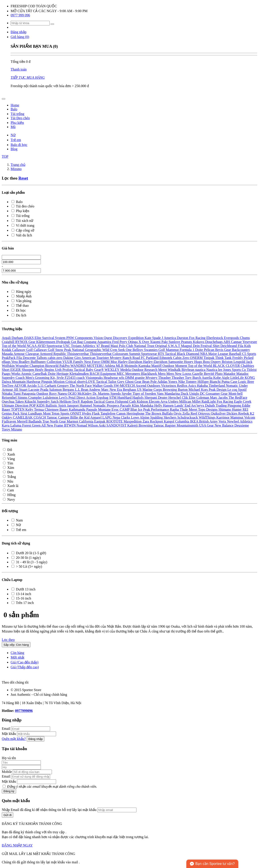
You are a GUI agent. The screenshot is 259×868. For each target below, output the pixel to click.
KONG (250, 378)
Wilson (93, 425)
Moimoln (131, 366)
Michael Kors (199, 390)
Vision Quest (103, 338)
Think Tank (224, 358)
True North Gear (55, 421)
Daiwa (7, 382)
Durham (18, 338)
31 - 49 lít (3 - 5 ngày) (29, 562)
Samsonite (176, 362)
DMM (130, 378)
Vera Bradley (21, 362)
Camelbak (40, 374)
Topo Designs (208, 409)
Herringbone (136, 413)
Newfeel (233, 421)
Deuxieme (242, 425)
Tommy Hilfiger (198, 382)
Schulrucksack (188, 417)
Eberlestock (215, 338)
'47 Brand (103, 346)
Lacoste (34, 390)
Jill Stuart (21, 390)
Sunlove (175, 342)
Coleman (203, 398)
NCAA (32, 346)
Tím (8, 463)
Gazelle (198, 374)
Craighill (9, 342)
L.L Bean (82, 390)
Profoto (68, 370)
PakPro (65, 366)
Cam (8, 490)
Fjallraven (9, 421)
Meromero (133, 374)
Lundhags (36, 413)
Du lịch (19, 315)
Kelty (30, 409)
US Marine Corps (150, 390)
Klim (136, 405)
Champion (37, 366)
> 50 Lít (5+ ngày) (27, 566)
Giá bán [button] (8, 248)
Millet (197, 401)
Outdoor (43, 394)
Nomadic (100, 405)
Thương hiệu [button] (12, 329)
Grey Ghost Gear (130, 382)
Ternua (39, 409)
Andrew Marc (99, 390)
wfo (122, 378)
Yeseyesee (250, 342)
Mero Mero (166, 374)
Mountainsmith (188, 425)
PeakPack (9, 358)
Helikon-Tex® (70, 401)
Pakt (165, 342)
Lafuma (16, 425)
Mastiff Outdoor (163, 366)
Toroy (6, 429)
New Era (116, 390)
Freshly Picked (243, 358)
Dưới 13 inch (24, 589)
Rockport (157, 421)
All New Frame (53, 425)
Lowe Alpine (141, 417)
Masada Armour (14, 354)
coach (81, 378)
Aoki (102, 425)
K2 (252, 413)
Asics (193, 386)
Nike (182, 382)
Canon (121, 413)
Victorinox (169, 386)
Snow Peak (64, 350)
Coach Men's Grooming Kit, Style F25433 (46, 378)
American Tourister (96, 358)
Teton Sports (61, 413)
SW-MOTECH (125, 386)
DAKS (29, 338)
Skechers (170, 417)
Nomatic (232, 386)
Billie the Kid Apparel (86, 417)
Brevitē (209, 374)
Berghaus (130, 390)
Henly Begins (45, 370)
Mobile (7, 772)
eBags (7, 362)
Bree (251, 382)
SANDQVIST (117, 425)
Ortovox (204, 413)
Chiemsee (52, 409)
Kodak (7, 350)
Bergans (69, 390)
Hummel (86, 405)
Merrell (23, 421)
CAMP (125, 409)
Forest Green (32, 425)
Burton (183, 390)
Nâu (8, 481)
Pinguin (47, 382)
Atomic (27, 374)
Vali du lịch (22, 235)
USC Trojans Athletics (79, 346)
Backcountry (241, 350)
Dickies (232, 413)
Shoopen (28, 370)
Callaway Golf (23, 350)
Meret (193, 409)
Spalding (157, 417)
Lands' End (183, 405)
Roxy (53, 394)
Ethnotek (166, 358)
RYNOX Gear (26, 342)
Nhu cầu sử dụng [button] (15, 282)
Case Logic (239, 382)
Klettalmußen (80, 374)
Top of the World (14, 346)
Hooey (189, 362)
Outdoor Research (145, 370)
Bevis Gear (223, 350)
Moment (181, 366)
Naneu (63, 394)
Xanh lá (11, 486)
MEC (121, 374)
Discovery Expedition (129, 338)
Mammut (173, 350)
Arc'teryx (198, 405)
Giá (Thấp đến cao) (25, 667)
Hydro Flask (91, 413)
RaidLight (209, 401)
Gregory (63, 386)
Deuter (163, 398)
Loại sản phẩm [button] (13, 193)
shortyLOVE (86, 382)
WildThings (208, 417)
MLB (120, 366)
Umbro (174, 401)
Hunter (237, 409)
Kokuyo (199, 342)
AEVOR (21, 386)
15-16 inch (21, 598)
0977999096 (24, 711)
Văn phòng (21, 301)
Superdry (9, 378)
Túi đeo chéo (23, 206)
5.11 (41, 386)
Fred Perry (120, 342)
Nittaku (8, 394)
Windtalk (175, 370)
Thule (184, 409)
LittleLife (237, 378)
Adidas (163, 382)
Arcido (32, 386)
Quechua (9, 401)
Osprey (216, 362)
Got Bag (77, 342)
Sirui (24, 413)
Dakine (69, 358)
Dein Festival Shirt (207, 346)
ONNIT (76, 413)
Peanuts (187, 342)
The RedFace (238, 398)
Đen (8, 472)
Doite (200, 350)
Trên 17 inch (23, 603)
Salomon (56, 390)
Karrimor (223, 417)
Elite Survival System (51, 338)
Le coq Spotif (237, 390)
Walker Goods (103, 386)
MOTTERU (96, 366)
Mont (47, 413)
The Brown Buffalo (159, 413)
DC (203, 394)
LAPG (108, 417)
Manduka (147, 405)
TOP (5, 156)
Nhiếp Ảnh (22, 296)
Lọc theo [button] (8, 640)
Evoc (116, 409)
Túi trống (17, 114)
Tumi (17, 394)
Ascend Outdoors (148, 386)
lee (221, 370)
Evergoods (232, 338)
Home (15, 105)
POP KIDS (37, 405)
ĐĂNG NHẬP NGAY (17, 845)
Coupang (90, 342)
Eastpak (100, 421)
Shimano (225, 409)
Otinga (133, 342)
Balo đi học (19, 145)
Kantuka (145, 366)
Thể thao (20, 306)
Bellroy (138, 350)
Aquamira (105, 342)
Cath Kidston (139, 401)
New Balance (225, 425)
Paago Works (11, 374)
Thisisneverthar (78, 354)
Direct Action (86, 398)
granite (140, 378)
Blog (14, 149)
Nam (17, 520)
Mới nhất (17, 657)
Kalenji (133, 425)
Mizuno (16, 169)
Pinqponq (235, 405)
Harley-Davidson (130, 362)
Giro (78, 358)
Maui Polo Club (122, 346)
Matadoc (242, 374)
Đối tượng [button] (10, 511)
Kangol (169, 421)
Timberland (217, 386)
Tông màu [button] (9, 440)
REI (246, 409)
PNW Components (80, 338)
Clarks (126, 417)
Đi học (19, 310)
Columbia (182, 421)
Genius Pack (11, 413)
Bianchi (216, 382)
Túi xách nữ (22, 221)
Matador (230, 374)
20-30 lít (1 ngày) (26, 558)
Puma (226, 382)
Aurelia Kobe (212, 378)
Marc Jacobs (219, 398)
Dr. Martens (102, 394)
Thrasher (165, 378)
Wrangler (23, 366)
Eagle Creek (243, 401)
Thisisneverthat (101, 354)
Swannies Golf (155, 350)
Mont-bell (236, 394)
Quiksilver (219, 413)
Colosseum (121, 354)
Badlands (35, 421)
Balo (14, 109)
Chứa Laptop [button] (12, 580)
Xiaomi (156, 342)
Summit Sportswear (143, 354)
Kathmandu (78, 409)
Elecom (155, 401)
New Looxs (183, 374)
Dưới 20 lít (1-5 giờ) (29, 553)
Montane (105, 409)
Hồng (9, 495)
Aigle (226, 378)
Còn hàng (17, 653)
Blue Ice (137, 409)
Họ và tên (9, 758)
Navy (9, 499)
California (87, 421)
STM (113, 398)
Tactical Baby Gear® (89, 370)
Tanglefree (108, 413)
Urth (59, 370)
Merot (163, 370)
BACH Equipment (103, 374)
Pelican (209, 350)
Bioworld (52, 366)
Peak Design (218, 390)
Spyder (127, 394)
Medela (126, 370)
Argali (7, 338)
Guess (110, 401)
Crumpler (35, 398)
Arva (164, 401)
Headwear (111, 378)
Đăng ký (9, 791)
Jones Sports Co (235, 370)
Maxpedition (133, 421)
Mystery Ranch (121, 358)
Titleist (252, 370)
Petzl (72, 398)
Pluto (219, 374)
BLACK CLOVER (227, 366)
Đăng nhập (36, 739)
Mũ (13, 127)
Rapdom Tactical (93, 401)
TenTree (8, 386)
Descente (30, 358)
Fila (20, 358)
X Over (144, 342)
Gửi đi (8, 815)
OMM (106, 362)
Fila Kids (244, 346)
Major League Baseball (225, 354)
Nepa (117, 417)
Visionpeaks (95, 378)
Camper (64, 417)
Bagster (171, 425)
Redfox (183, 386)
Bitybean (188, 370)
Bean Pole (150, 382)
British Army (209, 421)
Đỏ (8, 450)
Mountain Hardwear (27, 382)
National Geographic (87, 350)
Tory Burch (193, 378)
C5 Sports (249, 354)
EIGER (16, 370)
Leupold (240, 362)
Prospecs (113, 405)
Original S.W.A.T (168, 346)
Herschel (175, 398)
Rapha (175, 409)
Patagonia (29, 394)
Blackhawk (149, 374)
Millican (185, 401)
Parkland (153, 358)
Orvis (178, 413)
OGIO (73, 394)
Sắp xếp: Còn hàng (16, 645)
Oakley (7, 417)
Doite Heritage (59, 374)
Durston (183, 338)
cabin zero (55, 358)
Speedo (116, 394)
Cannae (237, 342)
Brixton (228, 362)
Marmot (73, 421)
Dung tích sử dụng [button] (16, 543)
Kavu (6, 425)
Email (6, 729)
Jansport (73, 405)
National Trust (145, 346)
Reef (194, 413)
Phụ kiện (17, 123)
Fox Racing (198, 338)
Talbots (42, 358)
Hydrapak (63, 342)
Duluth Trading (216, 405)
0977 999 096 (20, 15)
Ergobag (103, 398)
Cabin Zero (181, 358)
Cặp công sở (23, 230)
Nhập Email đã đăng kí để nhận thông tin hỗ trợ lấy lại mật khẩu (49, 810)
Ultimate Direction (15, 405)
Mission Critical (65, 382)
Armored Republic (53, 354)
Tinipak (209, 358)
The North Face (81, 386)
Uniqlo (195, 394)
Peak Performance (156, 409)
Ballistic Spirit (56, 405)
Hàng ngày (21, 292)
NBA (204, 354)
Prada (45, 390)
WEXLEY (112, 370)
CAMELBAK (23, 417)
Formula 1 (187, 350)
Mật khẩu (9, 734)
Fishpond (122, 401)
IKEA (194, 421)
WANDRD (79, 366)
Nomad (82, 425)
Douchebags (214, 342)
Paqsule (92, 409)
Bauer (64, 409)
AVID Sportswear (50, 346)
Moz (114, 362)
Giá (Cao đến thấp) (25, 662)
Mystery (152, 378)
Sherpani (151, 398)
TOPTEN (18, 409)
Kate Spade (153, 338)
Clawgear (33, 354)
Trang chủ (18, 165)
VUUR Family (73, 362)
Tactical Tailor (107, 382)
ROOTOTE (115, 421)
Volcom (250, 417)
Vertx (223, 421)
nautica (201, 370)
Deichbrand (229, 346)
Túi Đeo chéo (20, 118)
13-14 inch (21, 594)
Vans (161, 394)
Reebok (244, 413)
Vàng (9, 459)
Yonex (173, 382)
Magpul (187, 346)
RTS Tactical (167, 354)
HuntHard (125, 398)
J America (169, 338)
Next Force (93, 362)
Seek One (125, 350)
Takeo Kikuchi (26, 401)
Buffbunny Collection (46, 362)
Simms (23, 398)
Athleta (110, 366)
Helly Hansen (164, 405)
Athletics (246, 421)
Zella (186, 413)
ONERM (197, 358)
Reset (23, 178)
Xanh (9, 454)
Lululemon (51, 398)
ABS (227, 342)
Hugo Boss (202, 362)
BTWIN (70, 425)
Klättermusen (46, 342)
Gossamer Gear (217, 394)
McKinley (85, 394)
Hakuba (203, 386)
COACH (40, 417)
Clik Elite (189, 398)
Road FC (139, 358)
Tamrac (53, 417)
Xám (9, 468)
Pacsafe (126, 405)
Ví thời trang (23, 225)
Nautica (212, 370)
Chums (245, 338)
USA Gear (207, 425)
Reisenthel (10, 398)
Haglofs (138, 398)
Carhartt (51, 386)
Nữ (13, 135)
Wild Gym (110, 350)
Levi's (64, 398)
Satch (55, 401)
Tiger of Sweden (145, 394)
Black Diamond (188, 354)
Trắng (9, 477)
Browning (170, 390)
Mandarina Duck (177, 394)
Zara (146, 421)
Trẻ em (16, 140)
